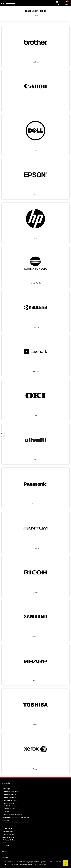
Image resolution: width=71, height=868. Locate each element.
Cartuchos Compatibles (10, 792)
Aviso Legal (7, 789)
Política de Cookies (9, 840)
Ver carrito (6, 846)
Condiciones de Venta (10, 800)
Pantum (36, 548)
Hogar (37, 15)
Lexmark (35, 371)
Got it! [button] (66, 863)
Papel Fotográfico (9, 835)
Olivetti (35, 460)
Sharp (35, 681)
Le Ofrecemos (7, 829)
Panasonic (35, 504)
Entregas (6, 812)
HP (36, 239)
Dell (35, 150)
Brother (36, 62)
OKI (35, 415)
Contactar (6, 806)
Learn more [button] (42, 864)
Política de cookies (9, 809)
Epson (35, 195)
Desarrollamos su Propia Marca (13, 815)
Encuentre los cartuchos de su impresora (16, 818)
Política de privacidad (10, 843)
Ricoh (36, 592)
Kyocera (36, 327)
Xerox (36, 769)
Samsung (35, 636)
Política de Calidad (9, 838)
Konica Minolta (36, 283)
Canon (35, 106)
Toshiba (36, 725)
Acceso (5, 857)
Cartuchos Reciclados (10, 798)
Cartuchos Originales (9, 795)
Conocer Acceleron (9, 803)
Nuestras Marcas (8, 832)
